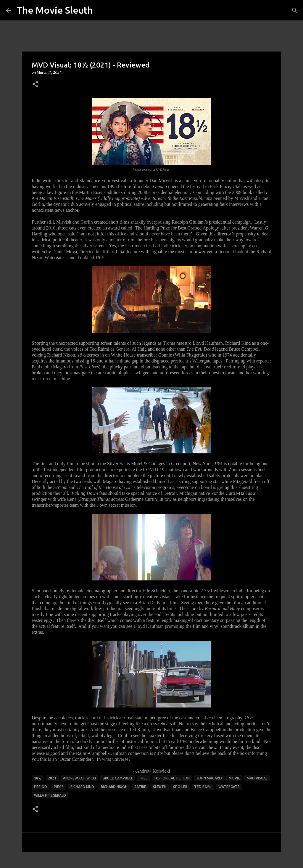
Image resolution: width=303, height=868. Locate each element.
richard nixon (114, 787)
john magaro (209, 778)
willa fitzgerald (50, 795)
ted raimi (203, 787)
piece (59, 787)
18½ (38, 778)
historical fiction (172, 778)
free (144, 778)
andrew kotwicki (79, 778)
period (41, 787)
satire (140, 787)
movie (234, 778)
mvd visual (257, 778)
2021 (52, 778)
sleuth (160, 787)
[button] (35, 85)
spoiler (180, 787)
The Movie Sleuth (55, 10)
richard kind (82, 787)
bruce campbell (118, 778)
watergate (229, 787)
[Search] (295, 10)
